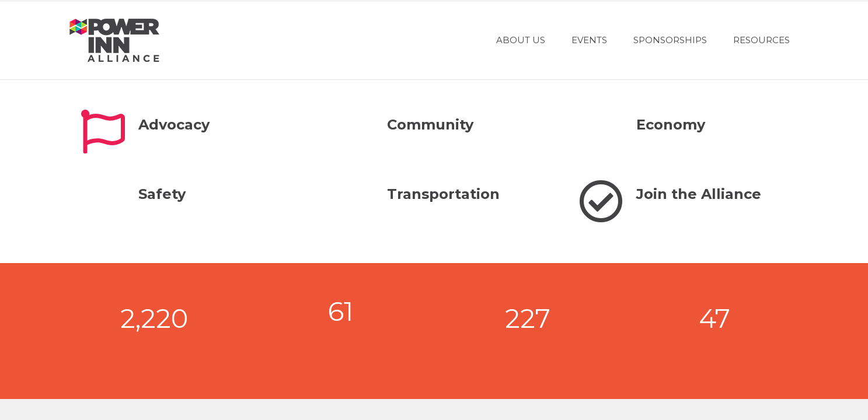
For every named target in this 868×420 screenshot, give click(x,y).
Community (430, 125)
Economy (671, 125)
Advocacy (174, 125)
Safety (162, 194)
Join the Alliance (699, 194)
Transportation (443, 194)
